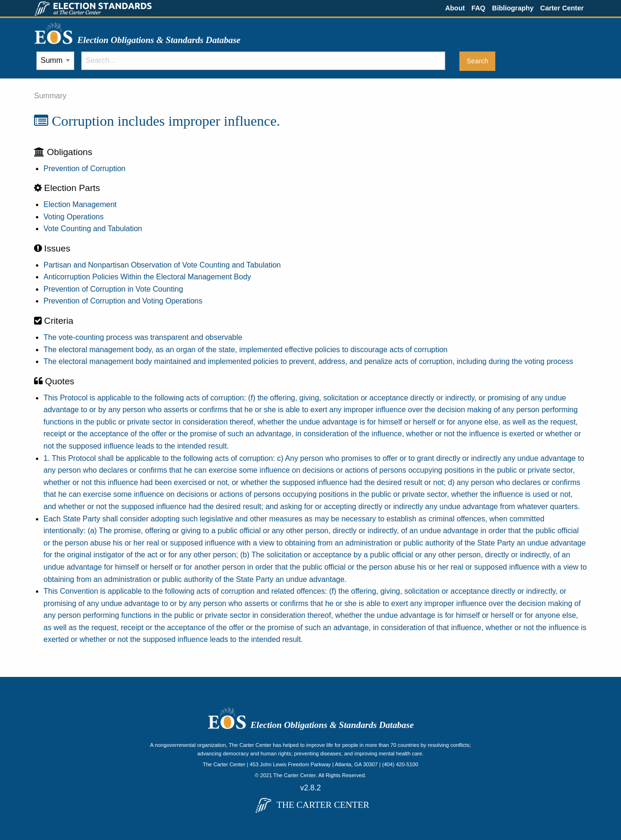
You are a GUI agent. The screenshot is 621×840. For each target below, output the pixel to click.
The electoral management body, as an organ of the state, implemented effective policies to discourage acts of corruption (246, 350)
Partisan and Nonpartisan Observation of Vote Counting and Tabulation (162, 265)
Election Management (80, 204)
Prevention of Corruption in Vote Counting (113, 289)
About (455, 8)
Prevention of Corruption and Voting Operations (123, 301)
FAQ (478, 8)
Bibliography (513, 8)
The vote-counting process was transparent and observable (143, 337)
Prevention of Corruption (84, 169)
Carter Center (562, 8)
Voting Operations (73, 217)
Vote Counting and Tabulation (93, 229)
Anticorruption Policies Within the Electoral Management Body (147, 277)
